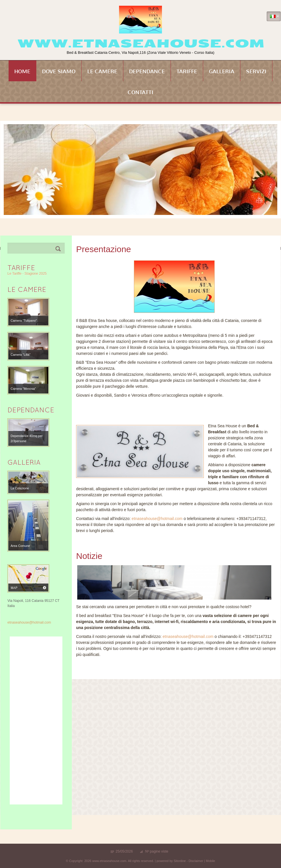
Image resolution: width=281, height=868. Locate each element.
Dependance (147, 72)
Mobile (210, 861)
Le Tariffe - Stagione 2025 (27, 274)
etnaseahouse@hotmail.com (157, 519)
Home (22, 72)
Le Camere (102, 72)
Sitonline (180, 861)
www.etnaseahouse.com (141, 44)
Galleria (222, 72)
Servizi (256, 72)
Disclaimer (196, 861)
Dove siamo (59, 72)
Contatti (140, 92)
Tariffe (187, 72)
